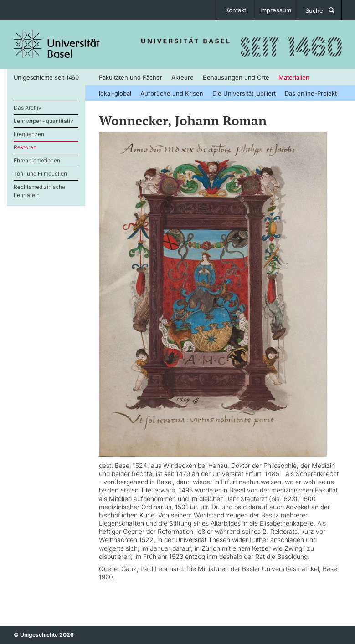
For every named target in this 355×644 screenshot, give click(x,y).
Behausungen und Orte (236, 77)
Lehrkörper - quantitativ (44, 121)
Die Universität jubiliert (244, 93)
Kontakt (236, 10)
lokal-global (115, 93)
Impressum (276, 10)
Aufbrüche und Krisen (172, 93)
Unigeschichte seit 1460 (46, 77)
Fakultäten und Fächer (131, 77)
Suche (320, 10)
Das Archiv (28, 108)
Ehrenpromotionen (37, 160)
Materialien (294, 77)
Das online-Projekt (311, 93)
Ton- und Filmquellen (40, 174)
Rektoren (25, 147)
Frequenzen (29, 134)
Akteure (183, 77)
